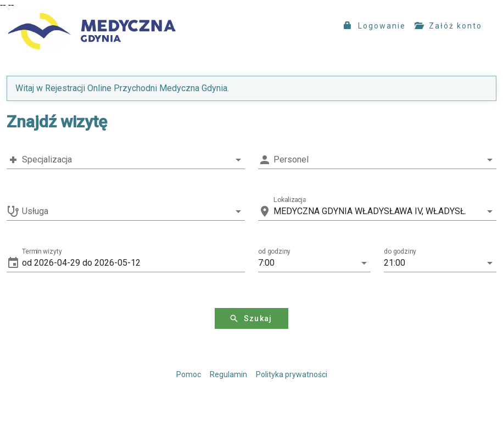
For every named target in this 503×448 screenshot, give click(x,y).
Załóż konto (448, 26)
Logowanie (375, 26)
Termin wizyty (42, 251)
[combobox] (126, 160)
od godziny (274, 251)
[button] (133, 263)
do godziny (400, 251)
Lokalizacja (290, 200)
